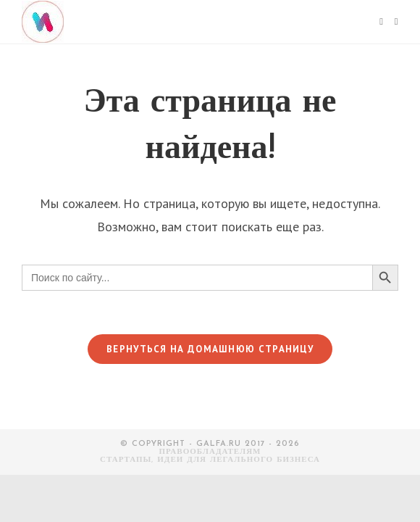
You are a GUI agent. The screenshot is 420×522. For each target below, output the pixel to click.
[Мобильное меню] (381, 22)
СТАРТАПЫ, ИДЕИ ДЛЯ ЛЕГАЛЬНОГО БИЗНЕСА (210, 460)
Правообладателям (210, 452)
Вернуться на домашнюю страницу (210, 349)
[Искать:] (391, 22)
